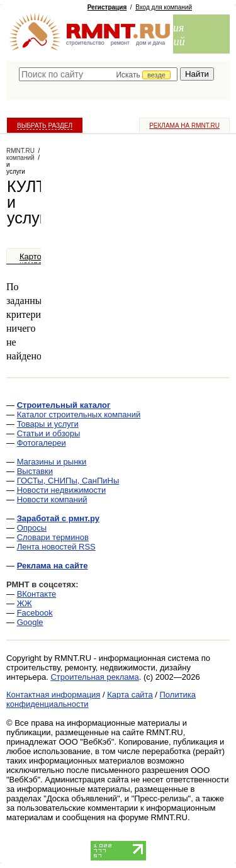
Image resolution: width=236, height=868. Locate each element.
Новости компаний (52, 499)
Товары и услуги (48, 424)
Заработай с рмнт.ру (58, 518)
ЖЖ (25, 603)
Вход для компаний (164, 7)
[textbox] (98, 74)
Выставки (35, 471)
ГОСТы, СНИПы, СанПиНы (68, 481)
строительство (85, 43)
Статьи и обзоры (49, 433)
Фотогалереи (42, 443)
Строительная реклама (94, 677)
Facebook (35, 613)
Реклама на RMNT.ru (184, 126)
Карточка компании (38, 260)
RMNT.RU (20, 151)
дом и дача (150, 43)
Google (30, 622)
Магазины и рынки (52, 462)
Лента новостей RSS (56, 547)
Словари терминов (53, 537)
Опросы (32, 528)
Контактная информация (53, 695)
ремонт (120, 43)
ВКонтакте (37, 594)
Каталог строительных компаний (79, 414)
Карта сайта (130, 695)
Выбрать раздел (45, 126)
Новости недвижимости (62, 490)
